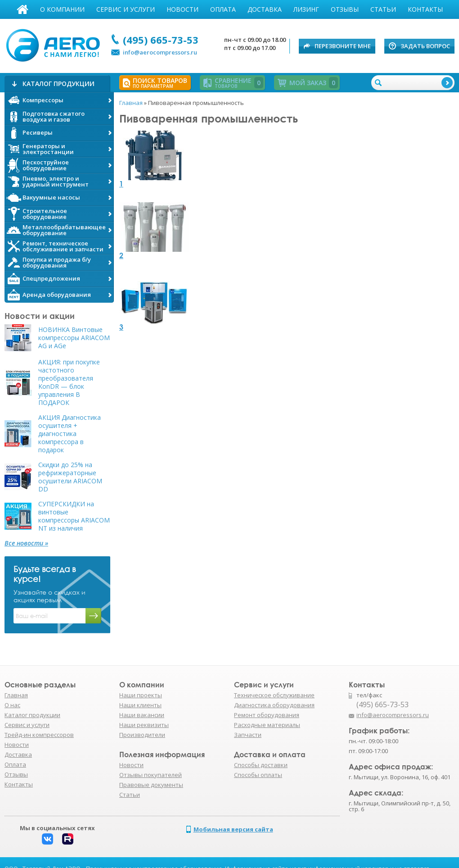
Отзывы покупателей (151, 775)
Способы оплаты (258, 775)
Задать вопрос (425, 46)
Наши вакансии (142, 715)
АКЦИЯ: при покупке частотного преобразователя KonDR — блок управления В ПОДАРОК (69, 382)
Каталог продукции (32, 715)
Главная (22, 9)
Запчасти (248, 735)
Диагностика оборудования (274, 705)
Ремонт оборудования (267, 715)
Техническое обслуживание (274, 695)
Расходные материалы (267, 725)
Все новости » (26, 543)
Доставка (265, 9)
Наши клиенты (140, 705)
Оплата (223, 9)
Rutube (68, 839)
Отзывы (345, 9)
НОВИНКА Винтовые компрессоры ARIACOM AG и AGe (74, 338)
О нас (12, 705)
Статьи (383, 9)
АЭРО (55, 44)
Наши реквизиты (144, 725)
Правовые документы (151, 785)
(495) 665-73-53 (161, 40)
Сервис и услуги (126, 9)
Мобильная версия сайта (233, 829)
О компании (62, 9)
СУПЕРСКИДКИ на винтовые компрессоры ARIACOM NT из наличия (74, 516)
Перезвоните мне (343, 46)
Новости (182, 9)
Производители (142, 735)
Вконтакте (47, 839)
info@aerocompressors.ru (160, 52)
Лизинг (306, 9)
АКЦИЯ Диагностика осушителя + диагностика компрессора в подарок (70, 434)
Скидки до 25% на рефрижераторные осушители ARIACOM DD (70, 477)
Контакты (425, 9)
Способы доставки (261, 765)
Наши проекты (141, 695)
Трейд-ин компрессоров (39, 735)
